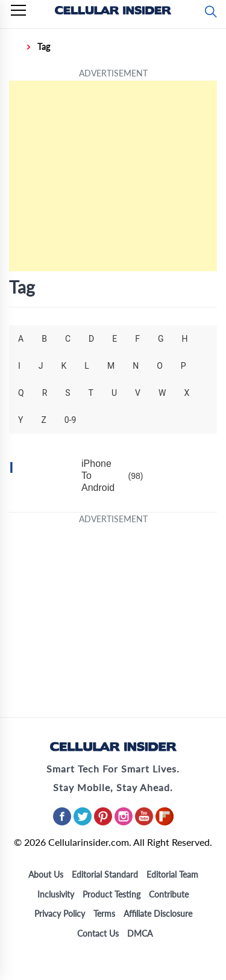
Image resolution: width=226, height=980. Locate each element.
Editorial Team (172, 874)
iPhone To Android (98, 476)
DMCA (140, 933)
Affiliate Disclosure (158, 914)
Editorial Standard (105, 874)
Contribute (169, 894)
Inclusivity (56, 894)
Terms (104, 914)
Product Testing (111, 894)
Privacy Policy (60, 914)
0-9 (71, 420)
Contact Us (98, 933)
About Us (46, 874)
